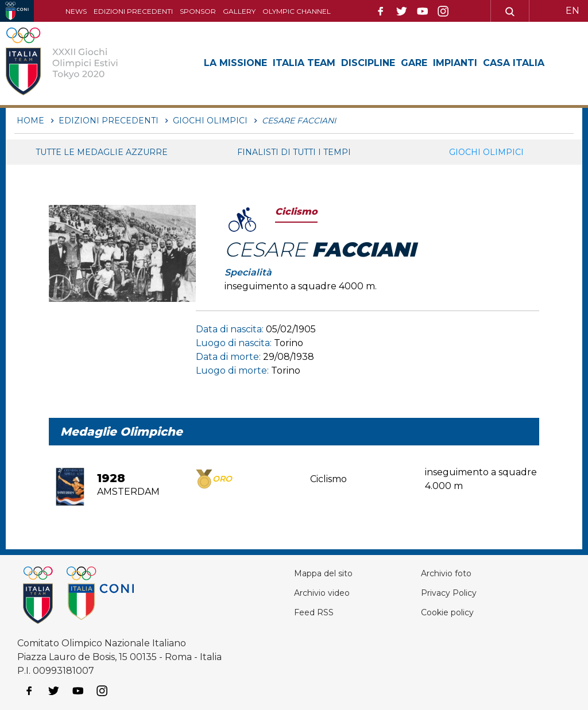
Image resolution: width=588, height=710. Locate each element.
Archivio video (326, 593)
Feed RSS (316, 612)
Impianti (455, 63)
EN (572, 11)
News (76, 11)
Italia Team (304, 63)
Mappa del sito (327, 573)
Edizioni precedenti (133, 11)
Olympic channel (297, 11)
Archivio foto (450, 573)
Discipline (368, 63)
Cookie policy (451, 612)
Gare (414, 63)
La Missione (235, 63)
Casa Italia (514, 63)
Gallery (239, 11)
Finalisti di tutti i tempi (294, 152)
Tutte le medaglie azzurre (102, 152)
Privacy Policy (452, 593)
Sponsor (198, 11)
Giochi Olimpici (486, 152)
